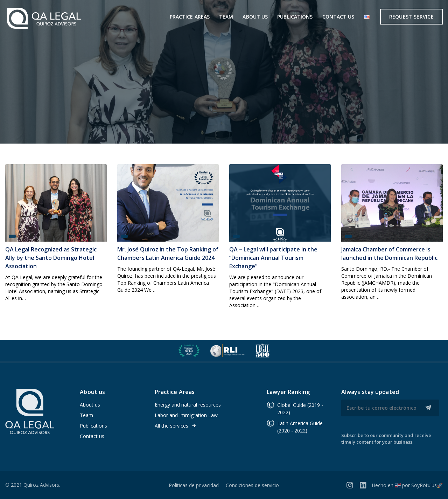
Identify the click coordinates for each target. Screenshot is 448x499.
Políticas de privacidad (194, 485)
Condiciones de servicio (252, 485)
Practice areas (190, 17)
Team (226, 17)
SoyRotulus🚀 (427, 485)
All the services (176, 426)
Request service (412, 17)
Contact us (338, 17)
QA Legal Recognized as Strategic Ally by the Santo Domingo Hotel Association (51, 258)
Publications (295, 17)
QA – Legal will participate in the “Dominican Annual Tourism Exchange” (273, 258)
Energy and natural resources (188, 405)
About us (255, 17)
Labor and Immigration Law (186, 415)
